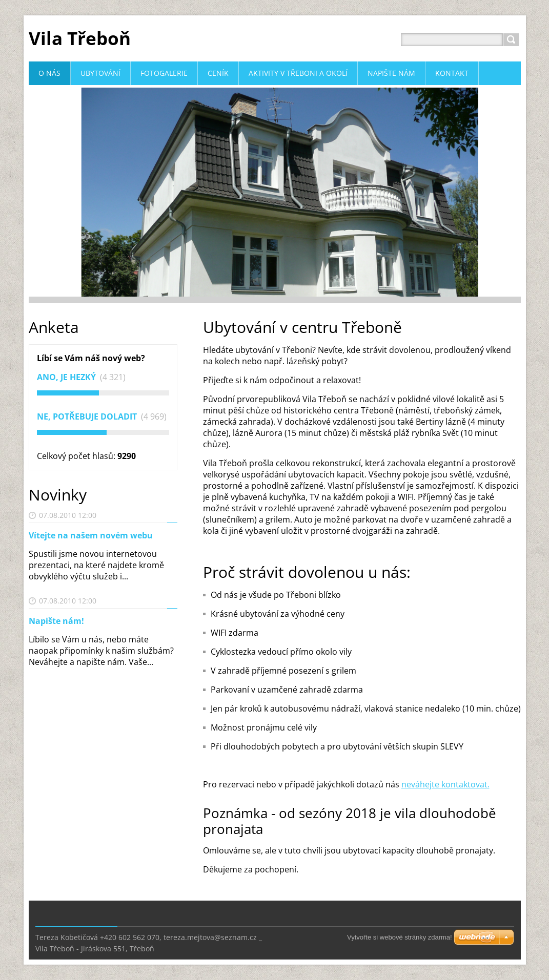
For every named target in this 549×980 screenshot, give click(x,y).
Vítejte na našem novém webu (91, 535)
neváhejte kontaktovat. (445, 784)
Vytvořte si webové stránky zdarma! (400, 937)
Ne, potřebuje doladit (88, 416)
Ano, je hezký (67, 377)
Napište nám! (56, 621)
